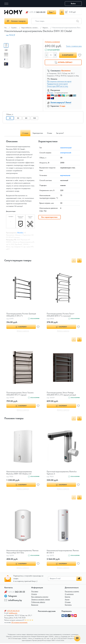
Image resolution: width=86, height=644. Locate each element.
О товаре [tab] (21, 133)
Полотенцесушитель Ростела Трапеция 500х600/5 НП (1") (22, 315)
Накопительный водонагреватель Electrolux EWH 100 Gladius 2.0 (20, 473)
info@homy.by (15, 601)
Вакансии (35, 606)
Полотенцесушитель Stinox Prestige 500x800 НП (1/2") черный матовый (62, 394)
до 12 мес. (50, 93)
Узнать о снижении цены (74, 46)
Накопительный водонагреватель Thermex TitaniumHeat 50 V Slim (20, 552)
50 (18, 118)
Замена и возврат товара (41, 600)
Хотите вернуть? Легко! (61, 102)
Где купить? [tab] (64, 133)
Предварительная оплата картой (57, 84)
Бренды (68, 598)
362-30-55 (37, 12)
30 (10, 118)
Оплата (34, 595)
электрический (66, 153)
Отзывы (68, 603)
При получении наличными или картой (59, 81)
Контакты (68, 606)
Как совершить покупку (40, 598)
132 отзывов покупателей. (19, 623)
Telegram (13, 597)
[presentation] (74, 260)
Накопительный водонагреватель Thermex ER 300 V (60, 552)
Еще (51, 12)
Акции (67, 600)
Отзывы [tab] (51, 133)
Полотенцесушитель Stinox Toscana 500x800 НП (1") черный (20, 394)
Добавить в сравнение (52, 42)
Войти (73, 4)
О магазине (69, 595)
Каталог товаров (16, 21)
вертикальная (65, 175)
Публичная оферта (38, 603)
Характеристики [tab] (37, 133)
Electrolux (20, 233)
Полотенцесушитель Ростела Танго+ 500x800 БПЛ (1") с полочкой (61, 315)
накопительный (66, 148)
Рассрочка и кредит (72, 592)
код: (11, 35)
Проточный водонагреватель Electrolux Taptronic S (62, 473)
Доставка (35, 592)
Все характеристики (49, 217)
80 (27, 118)
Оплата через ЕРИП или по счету (58, 86)
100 (35, 118)
